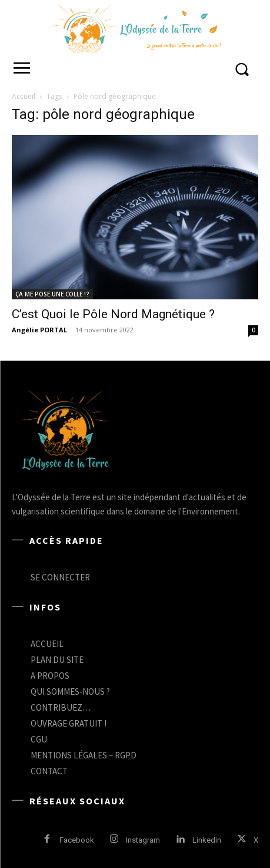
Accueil (24, 96)
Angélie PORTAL (39, 330)
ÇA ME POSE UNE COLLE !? (52, 294)
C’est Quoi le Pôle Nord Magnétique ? (113, 314)
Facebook (77, 840)
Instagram (143, 840)
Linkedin (207, 840)
